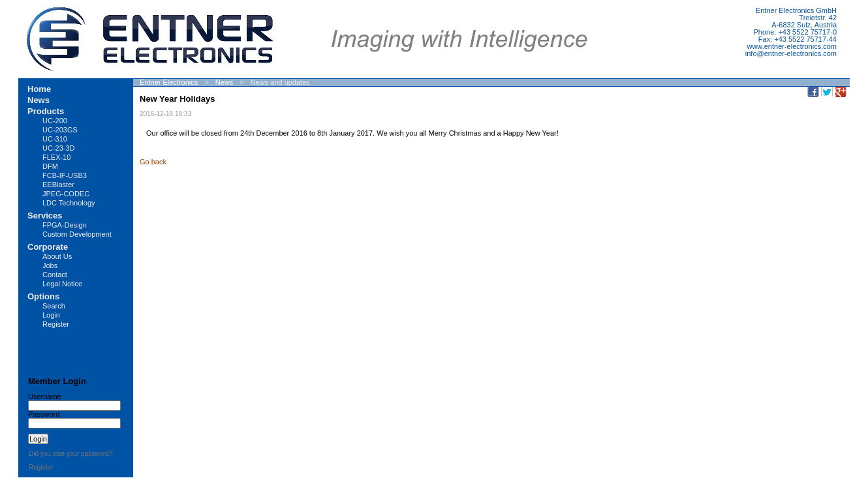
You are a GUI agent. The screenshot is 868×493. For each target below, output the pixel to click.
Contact (55, 275)
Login (51, 315)
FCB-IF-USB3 (65, 175)
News (225, 82)
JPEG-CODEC (66, 194)
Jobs (50, 265)
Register (56, 324)
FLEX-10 (56, 157)
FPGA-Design (65, 225)
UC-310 (55, 139)
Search (54, 306)
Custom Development (77, 234)
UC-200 (55, 121)
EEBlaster (58, 185)
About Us (57, 256)
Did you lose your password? (70, 454)
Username (45, 396)
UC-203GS (60, 130)
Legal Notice (62, 284)
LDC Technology (69, 203)
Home (39, 89)
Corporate (48, 247)
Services (45, 216)
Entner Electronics (169, 82)
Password (44, 414)
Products (46, 111)
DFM (50, 166)
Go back (153, 162)
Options (43, 296)
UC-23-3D (59, 148)
